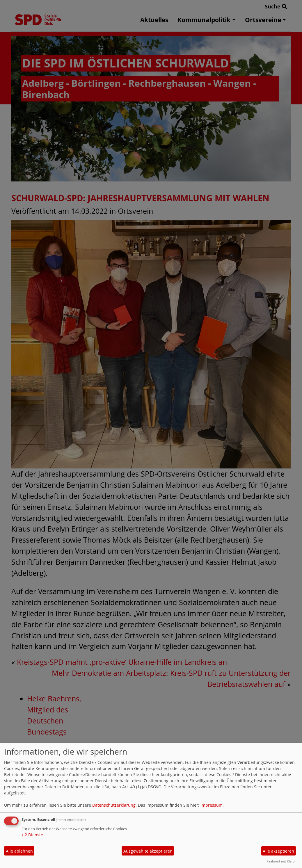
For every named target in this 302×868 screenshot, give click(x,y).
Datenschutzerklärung (114, 805)
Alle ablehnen (19, 851)
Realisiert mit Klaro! (281, 861)
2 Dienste (32, 835)
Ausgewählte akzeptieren (148, 851)
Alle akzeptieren (278, 851)
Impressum (212, 805)
